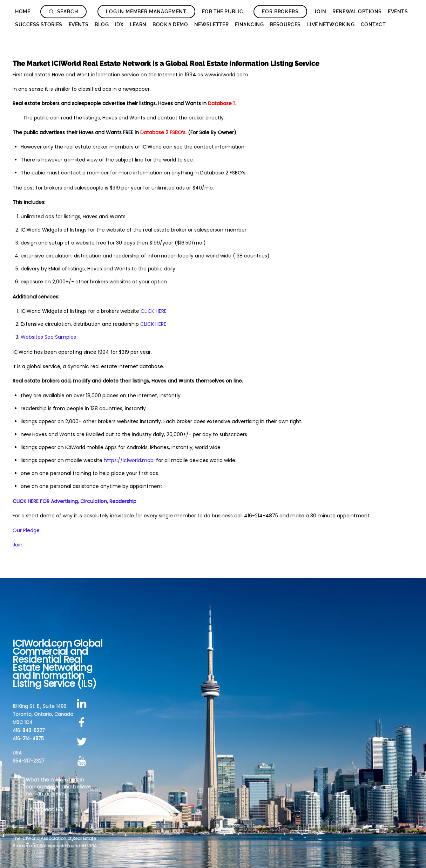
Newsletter (211, 25)
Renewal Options (357, 12)
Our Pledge (26, 530)
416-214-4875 (28, 739)
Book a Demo (170, 25)
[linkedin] (83, 704)
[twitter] (83, 742)
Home (23, 12)
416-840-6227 (29, 731)
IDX (119, 25)
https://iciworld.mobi (129, 460)
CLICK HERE (154, 311)
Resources (285, 25)
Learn (138, 25)
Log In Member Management (146, 12)
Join (320, 12)
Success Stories (39, 25)
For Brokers (280, 12)
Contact (373, 25)
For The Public (223, 12)
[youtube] (83, 761)
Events (398, 12)
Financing (249, 25)
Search (64, 12)
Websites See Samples (48, 337)
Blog (102, 25)
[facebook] (83, 723)
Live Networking (331, 25)
